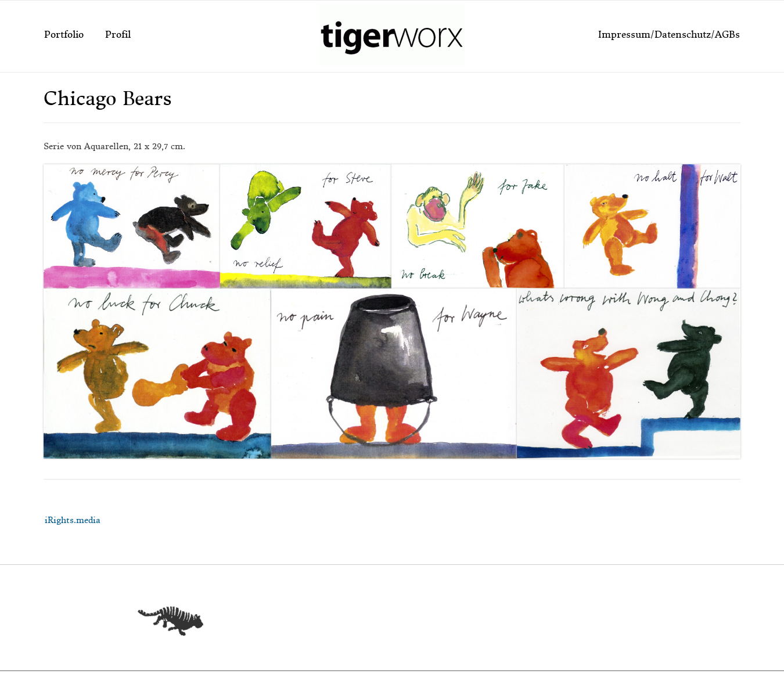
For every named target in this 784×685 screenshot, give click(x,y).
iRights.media (73, 520)
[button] (132, 226)
